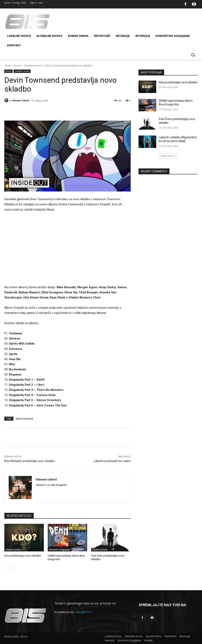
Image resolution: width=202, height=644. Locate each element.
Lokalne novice (13, 550)
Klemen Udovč (21, 100)
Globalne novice (33, 66)
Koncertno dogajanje (60, 550)
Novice (18, 66)
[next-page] (13, 569)
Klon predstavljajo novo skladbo (23, 556)
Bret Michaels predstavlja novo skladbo (30, 461)
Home (8, 66)
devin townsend (24, 419)
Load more (168, 156)
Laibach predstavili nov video (112, 461)
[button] (193, 55)
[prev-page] (7, 569)
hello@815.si (83, 612)
